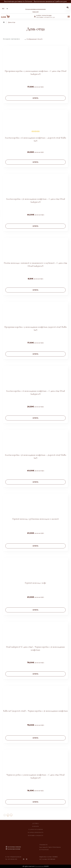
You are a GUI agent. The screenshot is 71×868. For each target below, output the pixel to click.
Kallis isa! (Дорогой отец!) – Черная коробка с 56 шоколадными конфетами (35, 711)
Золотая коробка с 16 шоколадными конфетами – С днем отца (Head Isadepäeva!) (35, 393)
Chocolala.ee (39, 866)
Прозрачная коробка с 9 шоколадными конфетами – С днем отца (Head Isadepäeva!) (36, 73)
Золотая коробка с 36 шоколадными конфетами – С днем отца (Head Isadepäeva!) (36, 200)
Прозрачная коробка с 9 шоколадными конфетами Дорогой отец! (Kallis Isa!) (35, 329)
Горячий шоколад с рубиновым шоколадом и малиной (36, 519)
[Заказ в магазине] (15, 39)
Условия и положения (36, 829)
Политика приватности (35, 832)
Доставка (35, 823)
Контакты (36, 826)
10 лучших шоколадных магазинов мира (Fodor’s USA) (35, 10)
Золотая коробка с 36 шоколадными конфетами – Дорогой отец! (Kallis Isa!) (35, 457)
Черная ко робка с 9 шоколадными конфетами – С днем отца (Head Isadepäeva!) (35, 776)
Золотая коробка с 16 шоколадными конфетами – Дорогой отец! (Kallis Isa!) (35, 139)
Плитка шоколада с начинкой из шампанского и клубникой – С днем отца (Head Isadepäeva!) (35, 264)
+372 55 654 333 (12, 859)
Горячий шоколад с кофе (35, 583)
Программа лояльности (35, 835)
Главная (4, 22)
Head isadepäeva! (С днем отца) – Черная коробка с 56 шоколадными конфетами (35, 648)
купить (35, 98)
